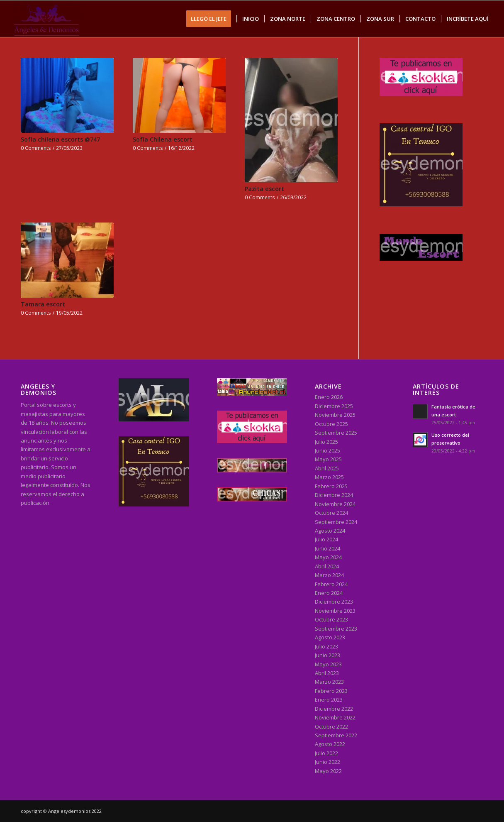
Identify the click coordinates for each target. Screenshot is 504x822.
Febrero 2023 (331, 691)
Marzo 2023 (329, 682)
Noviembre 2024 (335, 504)
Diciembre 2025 (334, 406)
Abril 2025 (327, 468)
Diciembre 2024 (334, 495)
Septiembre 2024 (336, 522)
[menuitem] (211, 19)
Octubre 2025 (331, 424)
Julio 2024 (326, 539)
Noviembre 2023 (335, 611)
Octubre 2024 (331, 513)
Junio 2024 (327, 548)
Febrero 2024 (331, 584)
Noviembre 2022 (335, 717)
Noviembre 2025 (335, 415)
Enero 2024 (329, 593)
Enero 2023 (329, 700)
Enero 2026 (329, 397)
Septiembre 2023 (336, 629)
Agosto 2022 (330, 744)
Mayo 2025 (328, 459)
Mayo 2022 (328, 771)
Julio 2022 (326, 753)
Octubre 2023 (331, 619)
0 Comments (36, 148)
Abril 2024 (327, 566)
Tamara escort (43, 304)
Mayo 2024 (328, 557)
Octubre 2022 (331, 727)
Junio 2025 (327, 450)
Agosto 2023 (330, 637)
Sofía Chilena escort (163, 139)
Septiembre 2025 (336, 433)
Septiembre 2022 (336, 735)
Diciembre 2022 (334, 709)
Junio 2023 (327, 655)
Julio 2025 (326, 442)
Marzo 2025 (329, 477)
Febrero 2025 (331, 486)
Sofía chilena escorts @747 (60, 139)
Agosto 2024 (330, 531)
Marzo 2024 (329, 575)
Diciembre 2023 (334, 602)
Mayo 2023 (328, 664)
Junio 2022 (327, 762)
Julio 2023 (326, 646)
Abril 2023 (327, 673)
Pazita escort (264, 189)
